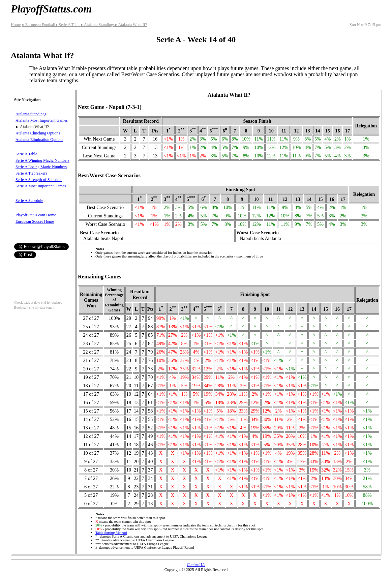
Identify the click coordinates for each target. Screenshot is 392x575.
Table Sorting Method (111, 533)
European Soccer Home (35, 221)
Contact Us (196, 565)
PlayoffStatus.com (51, 9)
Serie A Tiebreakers (31, 173)
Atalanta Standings (97, 25)
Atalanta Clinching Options (38, 133)
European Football (38, 25)
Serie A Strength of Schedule (39, 180)
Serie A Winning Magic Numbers (42, 160)
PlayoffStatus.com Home (36, 215)
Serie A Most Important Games (41, 186)
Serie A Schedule (29, 201)
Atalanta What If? (131, 25)
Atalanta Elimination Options (39, 140)
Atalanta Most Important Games (42, 120)
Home (16, 25)
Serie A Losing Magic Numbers (41, 167)
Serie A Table (68, 25)
